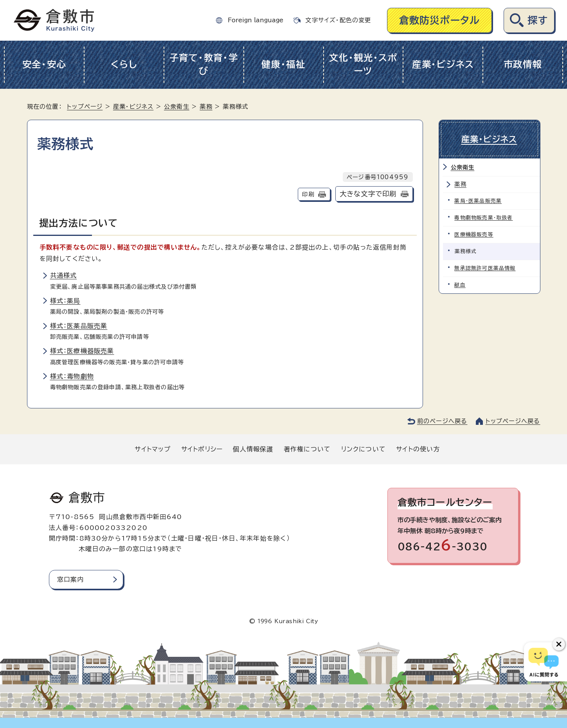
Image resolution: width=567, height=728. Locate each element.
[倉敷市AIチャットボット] (544, 662)
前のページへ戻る (442, 421)
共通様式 (64, 275)
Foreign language (256, 20)
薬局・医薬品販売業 (478, 200)
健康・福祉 (283, 64)
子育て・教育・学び (204, 65)
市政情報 (523, 64)
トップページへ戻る (513, 421)
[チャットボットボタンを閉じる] (559, 644)
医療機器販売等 (474, 234)
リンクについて (364, 449)
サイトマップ (153, 449)
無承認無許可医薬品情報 (485, 268)
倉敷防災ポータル (440, 20)
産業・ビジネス (443, 64)
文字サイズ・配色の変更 (338, 20)
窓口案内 (71, 579)
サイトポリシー (202, 449)
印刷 (308, 194)
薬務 (206, 107)
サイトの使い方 (418, 449)
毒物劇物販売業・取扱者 (484, 217)
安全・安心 (44, 64)
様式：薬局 (65, 301)
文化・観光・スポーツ (363, 65)
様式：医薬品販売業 (79, 326)
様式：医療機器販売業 (82, 351)
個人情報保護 (253, 449)
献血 (460, 285)
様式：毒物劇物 (72, 376)
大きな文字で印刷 (368, 194)
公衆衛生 (177, 107)
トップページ (85, 107)
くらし (124, 64)
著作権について (307, 449)
